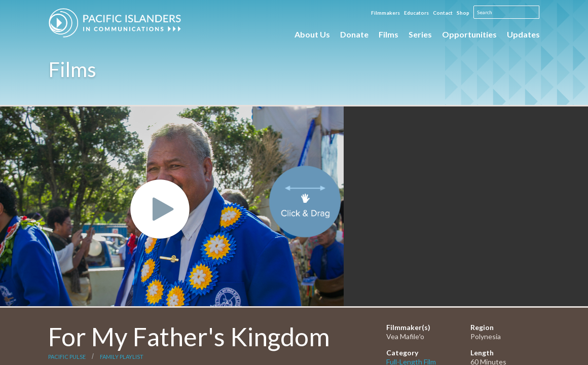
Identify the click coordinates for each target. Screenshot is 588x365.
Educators (416, 13)
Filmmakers (385, 13)
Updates (523, 34)
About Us (312, 34)
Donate (354, 34)
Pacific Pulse (67, 357)
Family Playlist (122, 357)
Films (389, 34)
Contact (443, 13)
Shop (463, 13)
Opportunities (469, 34)
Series (420, 34)
